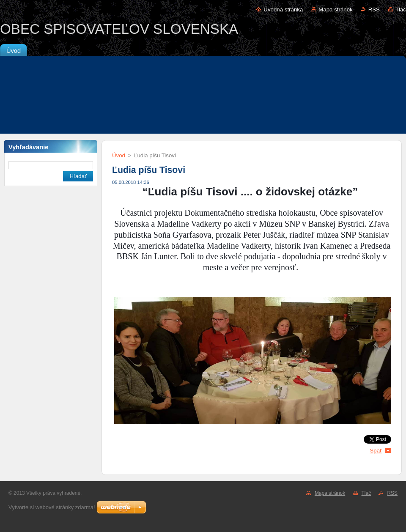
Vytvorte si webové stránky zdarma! (52, 507)
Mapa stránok (335, 10)
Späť (376, 451)
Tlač (401, 10)
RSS (374, 10)
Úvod (119, 155)
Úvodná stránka (283, 10)
